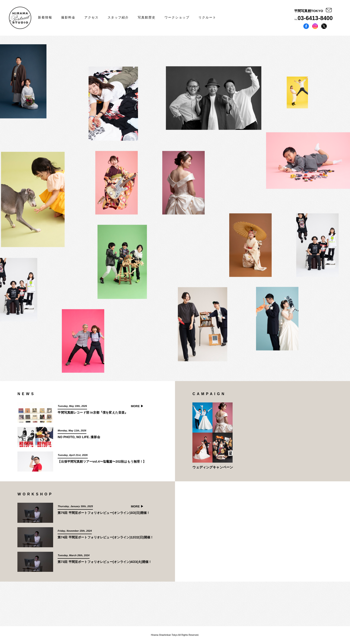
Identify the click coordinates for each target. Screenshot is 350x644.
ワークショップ (177, 17)
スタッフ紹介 (118, 17)
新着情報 (45, 17)
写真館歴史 (147, 17)
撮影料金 (68, 17)
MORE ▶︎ (137, 406)
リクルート (207, 17)
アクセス (92, 17)
